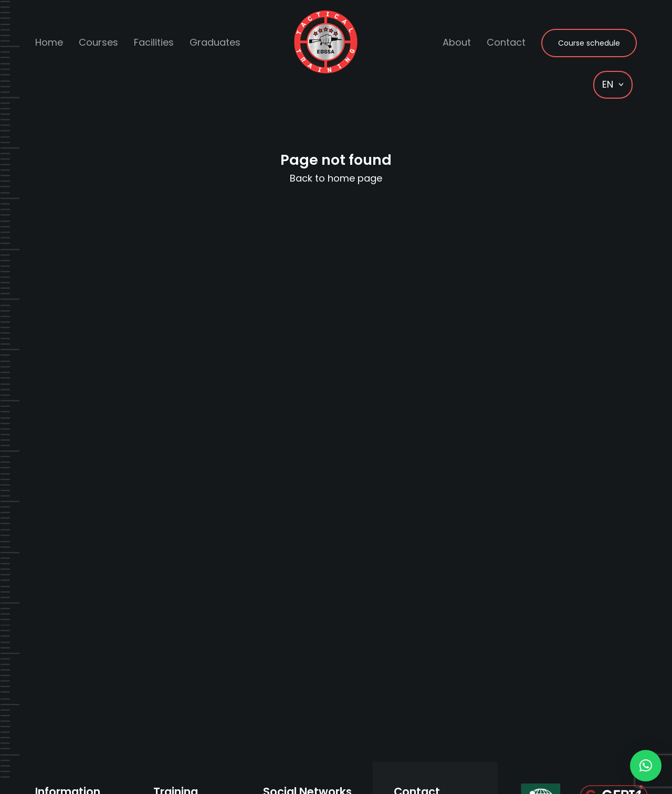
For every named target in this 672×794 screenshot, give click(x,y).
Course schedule (589, 43)
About (457, 42)
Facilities (154, 42)
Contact (506, 42)
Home (49, 42)
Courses (98, 42)
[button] (646, 766)
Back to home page (336, 178)
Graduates (215, 42)
